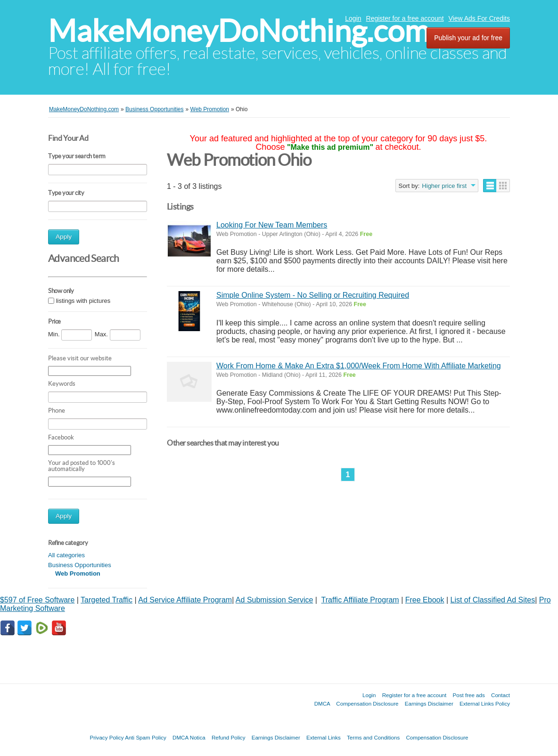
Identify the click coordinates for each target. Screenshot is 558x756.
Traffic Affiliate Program (360, 600)
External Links (324, 737)
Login (353, 18)
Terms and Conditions (373, 737)
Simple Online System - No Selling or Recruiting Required (313, 295)
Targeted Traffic (107, 600)
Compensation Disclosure (367, 703)
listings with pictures (83, 301)
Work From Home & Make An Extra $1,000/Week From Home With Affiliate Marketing (359, 366)
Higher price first (444, 186)
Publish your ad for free (468, 38)
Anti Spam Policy (146, 737)
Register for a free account (405, 18)
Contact (501, 695)
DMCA (322, 703)
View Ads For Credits (479, 18)
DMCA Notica (189, 737)
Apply (64, 237)
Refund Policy (229, 737)
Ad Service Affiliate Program (185, 600)
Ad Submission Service (275, 600)
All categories (66, 555)
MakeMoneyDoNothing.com (239, 31)
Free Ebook (425, 600)
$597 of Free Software (37, 600)
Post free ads (468, 695)
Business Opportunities (80, 565)
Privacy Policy (107, 737)
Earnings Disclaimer (429, 703)
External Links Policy (485, 703)
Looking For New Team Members (272, 225)
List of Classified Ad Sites (493, 600)
